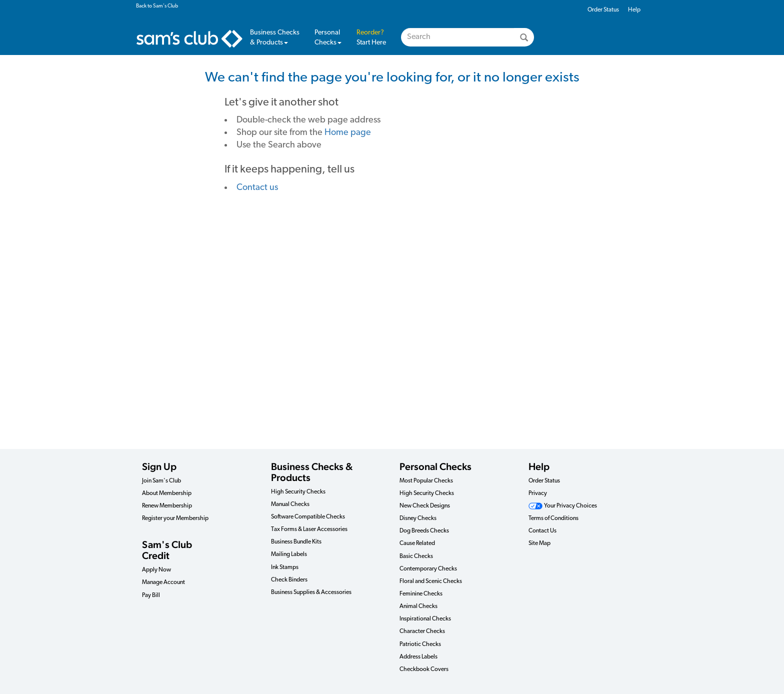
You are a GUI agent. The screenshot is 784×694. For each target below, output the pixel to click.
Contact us (257, 188)
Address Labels (418, 657)
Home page (348, 133)
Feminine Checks (421, 594)
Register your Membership (175, 518)
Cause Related (417, 543)
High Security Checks (298, 492)
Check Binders (289, 580)
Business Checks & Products (312, 472)
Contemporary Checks (428, 569)
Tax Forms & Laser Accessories (309, 529)
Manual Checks (290, 504)
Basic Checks (416, 556)
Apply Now (156, 570)
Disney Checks (418, 518)
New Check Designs (425, 506)
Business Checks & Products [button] (275, 38)
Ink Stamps (285, 567)
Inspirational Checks (425, 619)
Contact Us (542, 531)
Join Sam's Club (161, 481)
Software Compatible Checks (308, 517)
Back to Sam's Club (157, 6)
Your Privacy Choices (563, 506)
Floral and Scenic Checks (431, 581)
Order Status (603, 10)
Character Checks (422, 631)
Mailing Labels (289, 554)
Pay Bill (151, 595)
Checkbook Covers (424, 669)
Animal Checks (418, 606)
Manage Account (163, 582)
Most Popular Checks (426, 481)
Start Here (371, 38)
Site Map (539, 543)
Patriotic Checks (420, 644)
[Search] (524, 37)
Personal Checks (328, 38)
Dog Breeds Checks (424, 531)
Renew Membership (167, 506)
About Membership (167, 493)
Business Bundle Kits (296, 542)
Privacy (538, 493)
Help (634, 10)
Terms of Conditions (553, 518)
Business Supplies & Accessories (311, 592)
